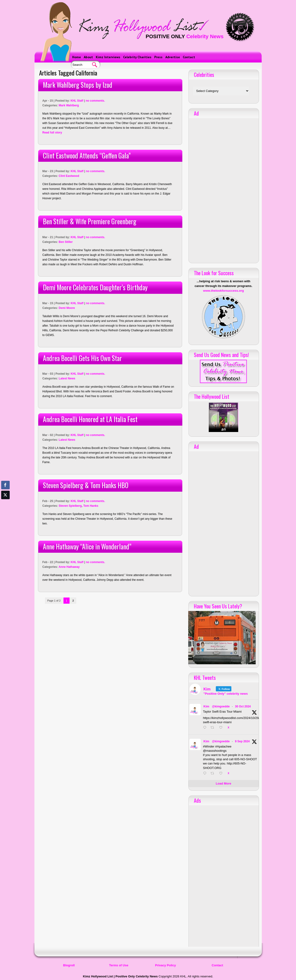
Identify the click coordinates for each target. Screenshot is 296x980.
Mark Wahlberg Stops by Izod (78, 85)
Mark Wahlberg (69, 105)
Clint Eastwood (69, 176)
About (88, 57)
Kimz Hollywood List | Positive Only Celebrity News (120, 976)
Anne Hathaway (69, 567)
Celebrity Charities (137, 57)
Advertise (173, 57)
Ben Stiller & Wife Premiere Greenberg (90, 221)
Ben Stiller (66, 242)
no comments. (95, 101)
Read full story (52, 133)
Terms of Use (119, 965)
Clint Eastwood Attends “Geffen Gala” (87, 156)
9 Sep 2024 (242, 741)
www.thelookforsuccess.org (223, 291)
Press (158, 57)
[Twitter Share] (5, 495)
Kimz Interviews (108, 57)
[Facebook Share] (5, 485)
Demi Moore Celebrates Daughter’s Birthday (95, 287)
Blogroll (69, 965)
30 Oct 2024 (243, 706)
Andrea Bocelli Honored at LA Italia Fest (90, 419)
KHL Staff (77, 101)
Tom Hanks (91, 506)
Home (77, 57)
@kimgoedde (221, 706)
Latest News (67, 378)
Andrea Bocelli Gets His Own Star (82, 358)
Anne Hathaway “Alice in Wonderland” (87, 546)
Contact (189, 57)
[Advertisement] (224, 189)
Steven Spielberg (70, 506)
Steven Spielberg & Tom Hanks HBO (86, 485)
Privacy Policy (166, 965)
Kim (206, 706)
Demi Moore (67, 308)
